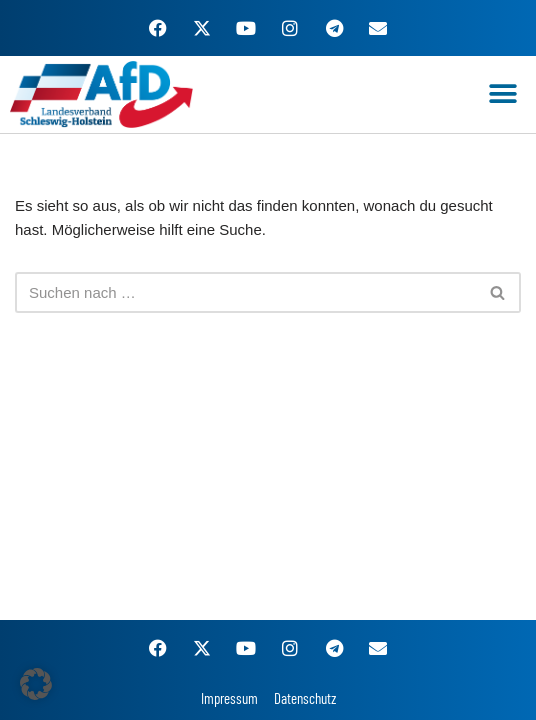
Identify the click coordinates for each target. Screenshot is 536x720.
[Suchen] (245, 292)
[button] (503, 94)
